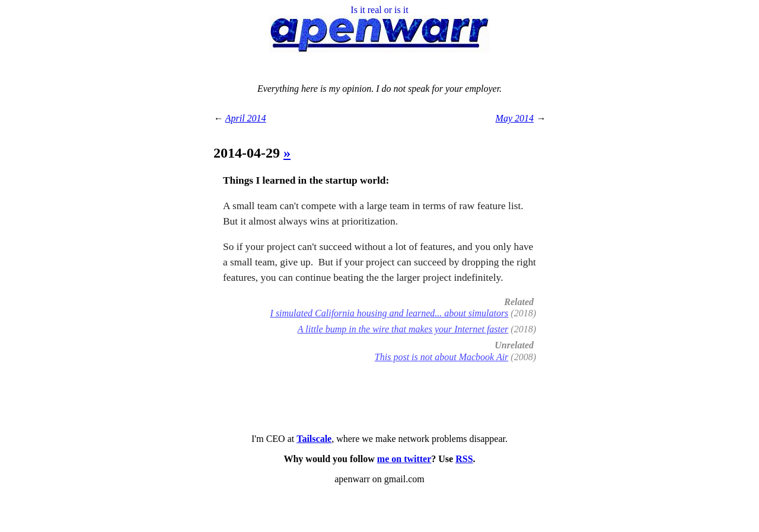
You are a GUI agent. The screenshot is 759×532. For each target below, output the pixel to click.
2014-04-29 (248, 153)
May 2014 (515, 118)
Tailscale (314, 439)
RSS (464, 459)
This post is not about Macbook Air (442, 357)
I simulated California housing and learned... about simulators (390, 313)
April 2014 (246, 118)
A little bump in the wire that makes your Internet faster (403, 329)
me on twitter (404, 459)
